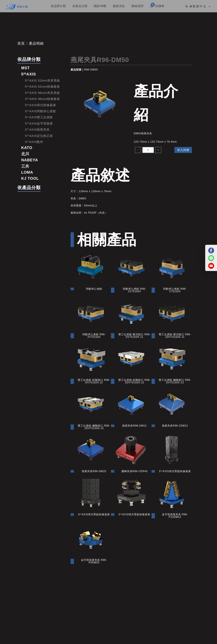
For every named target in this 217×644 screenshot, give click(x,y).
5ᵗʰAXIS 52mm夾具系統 (42, 80)
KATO (27, 148)
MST (26, 68)
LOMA (27, 172)
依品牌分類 (29, 59)
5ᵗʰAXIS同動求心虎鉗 (41, 111)
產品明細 (36, 43)
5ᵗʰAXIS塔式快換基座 (41, 105)
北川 (25, 154)
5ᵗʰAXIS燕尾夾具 (37, 130)
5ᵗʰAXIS (29, 74)
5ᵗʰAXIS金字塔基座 (39, 124)
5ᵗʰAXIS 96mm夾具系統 (42, 93)
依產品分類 (29, 188)
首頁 (21, 43)
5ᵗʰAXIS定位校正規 (39, 136)
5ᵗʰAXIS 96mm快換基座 (42, 99)
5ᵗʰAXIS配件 (34, 142)
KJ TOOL (30, 178)
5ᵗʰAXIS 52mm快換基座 (42, 87)
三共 (25, 166)
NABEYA (30, 160)
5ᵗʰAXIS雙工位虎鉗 (39, 117)
